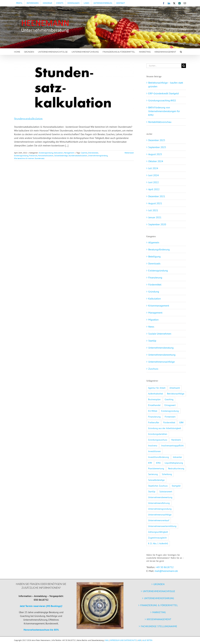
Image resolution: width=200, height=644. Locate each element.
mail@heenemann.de (166, 571)
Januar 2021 (155, 217)
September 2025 (157, 147)
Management (69, 153)
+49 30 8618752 (165, 567)
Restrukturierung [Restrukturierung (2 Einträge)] (176, 468)
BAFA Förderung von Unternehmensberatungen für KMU (164, 111)
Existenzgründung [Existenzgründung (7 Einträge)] (170, 411)
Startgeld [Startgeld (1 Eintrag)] (176, 486)
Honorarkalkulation (46, 156)
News (151, 327)
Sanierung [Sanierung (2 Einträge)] (153, 474)
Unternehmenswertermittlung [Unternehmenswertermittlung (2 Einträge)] (162, 526)
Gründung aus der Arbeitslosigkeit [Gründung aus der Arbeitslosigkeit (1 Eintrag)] (165, 428)
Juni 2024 (154, 175)
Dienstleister (93, 153)
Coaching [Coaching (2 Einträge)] (169, 399)
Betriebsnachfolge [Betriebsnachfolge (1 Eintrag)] (176, 394)
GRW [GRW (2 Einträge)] (181, 422)
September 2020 (157, 224)
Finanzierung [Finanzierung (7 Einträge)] (154, 417)
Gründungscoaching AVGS (162, 100)
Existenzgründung (46, 153)
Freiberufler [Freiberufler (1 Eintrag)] (154, 422)
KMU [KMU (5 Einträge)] (158, 463)
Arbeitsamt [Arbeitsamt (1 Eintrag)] (175, 388)
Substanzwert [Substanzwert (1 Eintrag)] (166, 491)
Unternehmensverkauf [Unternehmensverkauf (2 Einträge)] (159, 520)
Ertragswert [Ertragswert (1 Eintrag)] (170, 405)
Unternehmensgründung (98, 156)
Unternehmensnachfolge (161, 362)
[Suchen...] (164, 66)
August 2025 (155, 154)
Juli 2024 (153, 168)
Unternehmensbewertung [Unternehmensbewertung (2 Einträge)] (160, 497)
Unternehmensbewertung (162, 355)
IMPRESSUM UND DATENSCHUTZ (123, 640)
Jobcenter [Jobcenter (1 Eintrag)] (177, 457)
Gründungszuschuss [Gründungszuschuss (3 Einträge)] (158, 440)
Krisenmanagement (159, 306)
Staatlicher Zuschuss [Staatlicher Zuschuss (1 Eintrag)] (158, 486)
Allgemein (154, 242)
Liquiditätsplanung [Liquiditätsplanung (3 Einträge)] (174, 463)
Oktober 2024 (156, 161)
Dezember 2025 (157, 140)
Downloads (154, 263)
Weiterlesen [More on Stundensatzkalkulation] (129, 153)
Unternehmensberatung (161, 348)
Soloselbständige (61, 156)
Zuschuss (153, 369)
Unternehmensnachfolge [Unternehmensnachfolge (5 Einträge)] (160, 515)
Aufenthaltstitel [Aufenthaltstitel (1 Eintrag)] (156, 394)
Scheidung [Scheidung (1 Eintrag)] (167, 474)
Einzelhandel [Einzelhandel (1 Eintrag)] (154, 405)
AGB (139, 640)
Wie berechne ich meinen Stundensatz (29, 158)
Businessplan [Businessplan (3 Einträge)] (154, 399)
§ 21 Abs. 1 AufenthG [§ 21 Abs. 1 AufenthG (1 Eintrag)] (158, 543)
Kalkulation (58, 153)
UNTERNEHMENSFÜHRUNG (159, 598)
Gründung (154, 292)
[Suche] (184, 66)
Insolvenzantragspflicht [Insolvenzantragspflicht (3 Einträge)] (172, 445)
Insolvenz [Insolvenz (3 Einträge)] (153, 445)
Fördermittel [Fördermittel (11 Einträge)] (169, 422)
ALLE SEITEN (147, 640)
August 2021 (155, 203)
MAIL (107, 640)
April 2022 (154, 189)
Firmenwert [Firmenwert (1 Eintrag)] (170, 417)
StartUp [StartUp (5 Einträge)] (152, 491)
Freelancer (33, 156)
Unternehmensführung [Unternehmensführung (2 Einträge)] (159, 503)
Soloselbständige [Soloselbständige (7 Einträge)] (156, 480)
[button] (181, 52)
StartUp (152, 341)
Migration (153, 320)
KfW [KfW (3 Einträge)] (150, 463)
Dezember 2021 (157, 196)
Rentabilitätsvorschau (160, 122)
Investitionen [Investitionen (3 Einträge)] (154, 451)
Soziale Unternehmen (160, 334)
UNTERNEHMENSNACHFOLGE (159, 591)
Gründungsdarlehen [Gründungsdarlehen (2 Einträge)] (158, 434)
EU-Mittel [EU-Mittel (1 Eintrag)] (153, 411)
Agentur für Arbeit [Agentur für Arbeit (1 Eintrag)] (157, 388)
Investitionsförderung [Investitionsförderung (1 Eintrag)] (159, 457)
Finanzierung (155, 277)
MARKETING (159, 612)
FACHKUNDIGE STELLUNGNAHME (159, 626)
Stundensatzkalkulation (28, 119)
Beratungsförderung (159, 249)
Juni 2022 (154, 182)
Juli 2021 (153, 210)
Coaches (84, 153)
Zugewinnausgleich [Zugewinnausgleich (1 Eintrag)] (157, 538)
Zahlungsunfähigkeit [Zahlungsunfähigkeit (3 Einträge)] (158, 532)
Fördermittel (155, 285)
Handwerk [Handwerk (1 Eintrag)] (176, 440)
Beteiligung (154, 256)
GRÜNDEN (159, 584)
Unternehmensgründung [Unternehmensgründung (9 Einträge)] (160, 509)
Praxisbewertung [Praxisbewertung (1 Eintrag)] (156, 468)
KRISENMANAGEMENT (159, 619)
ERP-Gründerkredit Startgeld (164, 93)
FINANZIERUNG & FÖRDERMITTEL (159, 605)
